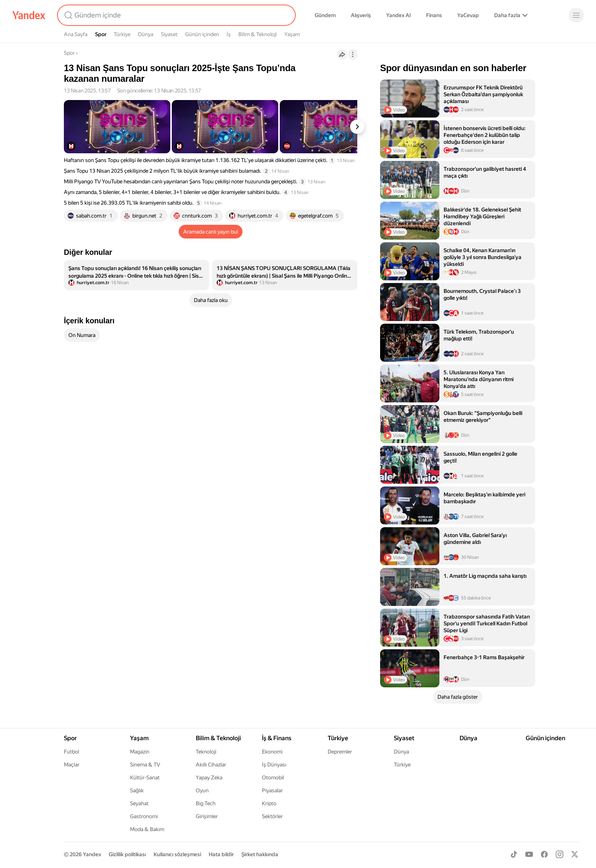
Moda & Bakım (147, 829)
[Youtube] (529, 854)
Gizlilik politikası (127, 854)
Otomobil (273, 777)
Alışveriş (361, 15)
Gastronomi (144, 816)
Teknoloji (206, 752)
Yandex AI (399, 15)
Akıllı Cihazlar (211, 765)
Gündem (325, 15)
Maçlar (72, 765)
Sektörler (272, 816)
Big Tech (206, 803)
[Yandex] (29, 15)
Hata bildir (221, 854)
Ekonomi (272, 752)
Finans (434, 15)
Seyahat (139, 803)
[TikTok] (514, 854)
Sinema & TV (145, 765)
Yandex (92, 854)
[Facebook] (544, 854)
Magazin (140, 752)
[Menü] (576, 15)
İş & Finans (277, 738)
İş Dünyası (274, 765)
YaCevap (468, 15)
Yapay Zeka (209, 777)
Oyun (202, 790)
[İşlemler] (353, 54)
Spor (101, 34)
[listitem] (136, 275)
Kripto (269, 803)
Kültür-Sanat (145, 777)
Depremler (340, 752)
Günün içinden (202, 34)
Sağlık (137, 790)
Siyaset (169, 34)
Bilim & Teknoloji (258, 34)
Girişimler (207, 816)
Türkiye (122, 34)
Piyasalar (272, 790)
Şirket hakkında (260, 854)
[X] (575, 854)
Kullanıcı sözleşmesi (177, 854)
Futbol (71, 752)
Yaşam (292, 34)
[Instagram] (560, 854)
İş (229, 34)
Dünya (146, 34)
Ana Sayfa (76, 34)
